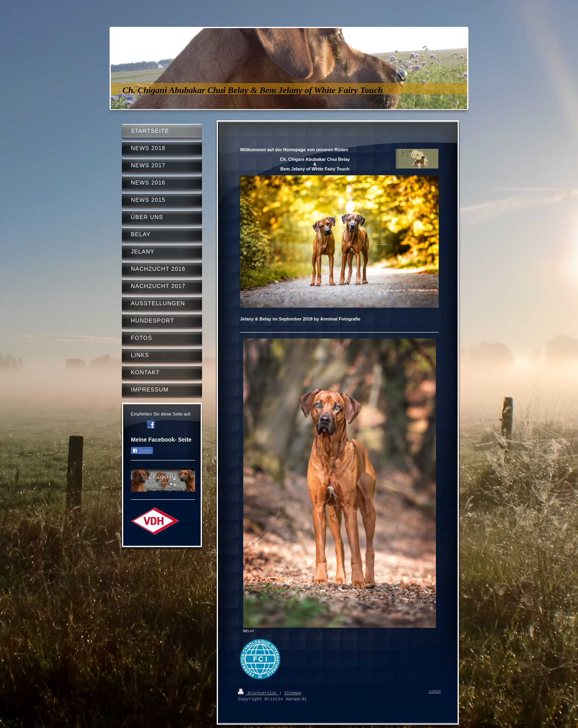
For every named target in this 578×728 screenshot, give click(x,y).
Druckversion (258, 693)
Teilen (142, 451)
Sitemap (293, 693)
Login (435, 692)
